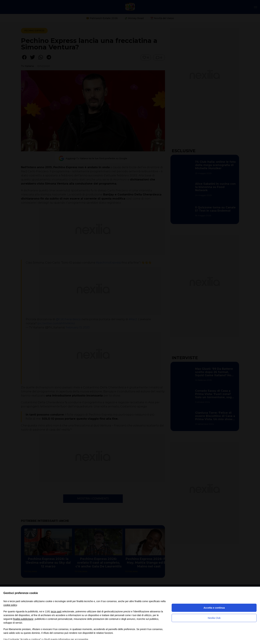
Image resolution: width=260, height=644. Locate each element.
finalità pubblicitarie (23, 619)
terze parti (56, 611)
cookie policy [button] (10, 605)
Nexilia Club (214, 618)
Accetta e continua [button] (214, 608)
